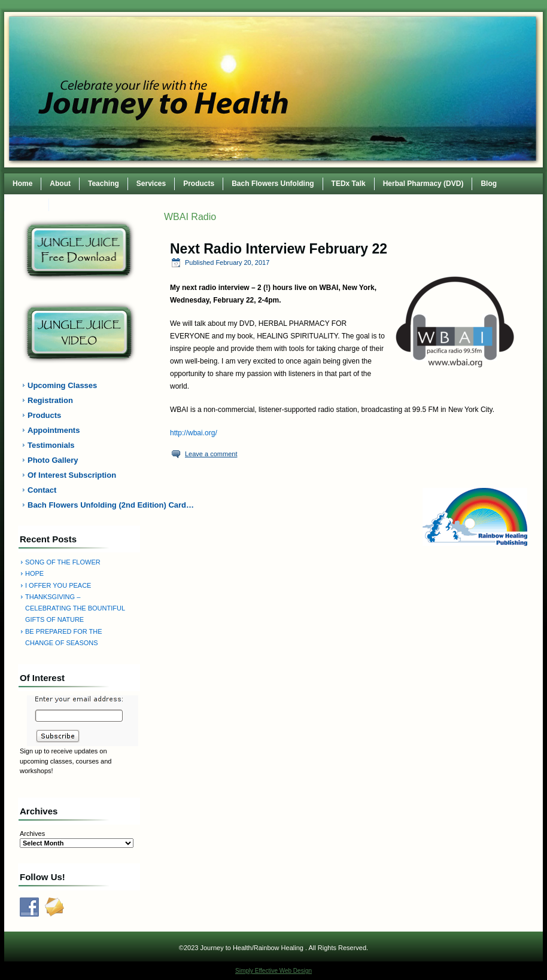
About (60, 184)
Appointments (54, 430)
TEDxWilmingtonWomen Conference (120, 204)
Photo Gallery (53, 460)
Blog (489, 184)
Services (151, 184)
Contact (27, 204)
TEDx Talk (349, 184)
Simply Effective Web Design (273, 971)
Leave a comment (211, 454)
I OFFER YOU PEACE (58, 585)
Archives (32, 834)
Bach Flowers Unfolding (273, 184)
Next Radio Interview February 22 (279, 249)
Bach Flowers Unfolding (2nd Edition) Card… (86, 505)
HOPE (34, 573)
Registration (50, 400)
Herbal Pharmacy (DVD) (423, 184)
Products (199, 184)
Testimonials (51, 445)
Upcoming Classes (62, 385)
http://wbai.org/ (194, 433)
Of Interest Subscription (72, 475)
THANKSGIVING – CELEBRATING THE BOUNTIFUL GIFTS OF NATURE (75, 608)
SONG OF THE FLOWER (63, 562)
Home (22, 184)
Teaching (104, 184)
